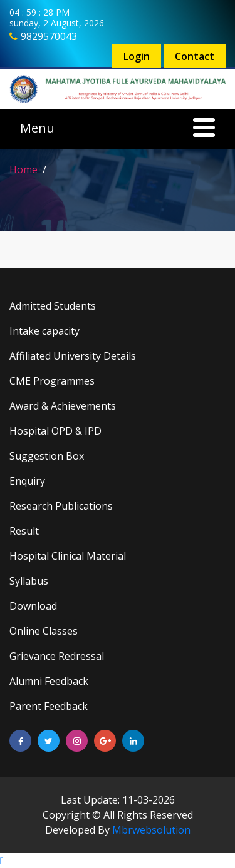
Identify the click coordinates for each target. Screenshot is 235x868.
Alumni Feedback (49, 681)
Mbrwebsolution (151, 830)
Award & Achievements (63, 406)
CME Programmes (52, 381)
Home (23, 169)
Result (24, 531)
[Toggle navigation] (118, 129)
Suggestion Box (47, 456)
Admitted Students (53, 306)
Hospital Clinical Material (68, 556)
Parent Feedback (49, 706)
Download (33, 606)
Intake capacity (44, 331)
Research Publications (61, 506)
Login (137, 56)
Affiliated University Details (73, 356)
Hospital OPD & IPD (55, 431)
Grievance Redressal (57, 656)
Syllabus (29, 581)
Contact (195, 56)
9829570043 (49, 36)
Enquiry (27, 481)
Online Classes (44, 631)
